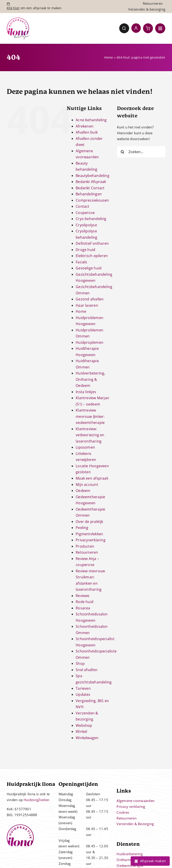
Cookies (123, 812)
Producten (85, 546)
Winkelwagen (87, 738)
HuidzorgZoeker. (37, 800)
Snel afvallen (87, 670)
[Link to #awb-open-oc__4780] (124, 28)
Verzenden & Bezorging (135, 824)
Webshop (84, 725)
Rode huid (85, 602)
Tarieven (83, 688)
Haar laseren (87, 305)
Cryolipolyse (86, 225)
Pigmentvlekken (89, 534)
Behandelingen (89, 194)
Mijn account (87, 485)
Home (109, 57)
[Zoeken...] (141, 152)
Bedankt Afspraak (91, 182)
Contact (83, 206)
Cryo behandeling (91, 219)
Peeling (82, 528)
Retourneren (87, 552)
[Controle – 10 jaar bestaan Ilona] (18, 19)
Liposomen (85, 447)
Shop (80, 663)
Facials (82, 262)
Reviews (83, 596)
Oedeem (83, 491)
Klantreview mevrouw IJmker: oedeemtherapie (90, 416)
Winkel (81, 731)
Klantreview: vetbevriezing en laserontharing (90, 435)
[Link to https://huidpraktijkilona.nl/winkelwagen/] (148, 28)
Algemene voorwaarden (136, 801)
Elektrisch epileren (92, 256)
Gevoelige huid (89, 268)
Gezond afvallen (90, 299)
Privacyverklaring (91, 540)
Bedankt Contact (90, 188)
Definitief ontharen (92, 243)
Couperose (85, 213)
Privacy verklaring (131, 806)
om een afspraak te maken (34, 8)
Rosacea (83, 608)
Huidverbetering (129, 854)
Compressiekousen (92, 200)
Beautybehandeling (93, 176)
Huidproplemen (89, 342)
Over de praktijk (89, 522)
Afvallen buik (87, 132)
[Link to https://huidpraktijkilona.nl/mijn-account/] (136, 28)
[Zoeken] (123, 152)
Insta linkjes (86, 392)
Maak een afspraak (92, 478)
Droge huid (85, 250)
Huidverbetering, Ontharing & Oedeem (90, 379)
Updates (83, 694)
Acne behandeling (91, 120)
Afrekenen (85, 126)
